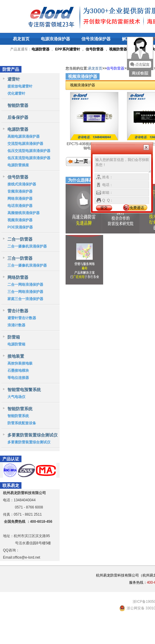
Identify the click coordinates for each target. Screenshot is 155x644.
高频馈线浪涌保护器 (24, 213)
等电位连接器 (18, 378)
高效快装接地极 (20, 363)
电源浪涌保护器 (55, 39)
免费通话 (137, 208)
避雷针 (14, 79)
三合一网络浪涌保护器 (25, 292)
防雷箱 (14, 337)
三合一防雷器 (20, 258)
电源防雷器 (18, 129)
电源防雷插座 (18, 165)
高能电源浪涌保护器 (24, 136)
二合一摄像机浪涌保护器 (27, 246)
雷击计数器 (18, 311)
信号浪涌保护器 (96, 39)
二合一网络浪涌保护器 (25, 285)
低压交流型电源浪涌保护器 (29, 151)
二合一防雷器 (20, 239)
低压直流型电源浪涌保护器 (29, 158)
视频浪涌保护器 (20, 220)
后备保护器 (18, 117)
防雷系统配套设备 (22, 423)
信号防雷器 (94, 49)
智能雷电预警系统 (24, 390)
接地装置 (16, 356)
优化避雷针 (16, 93)
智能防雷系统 (20, 409)
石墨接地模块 (18, 371)
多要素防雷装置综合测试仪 (32, 435)
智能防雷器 (18, 105)
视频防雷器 (118, 49)
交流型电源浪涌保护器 (25, 144)
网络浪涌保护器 (20, 199)
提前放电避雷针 (20, 86)
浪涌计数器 (16, 325)
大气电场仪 (16, 397)
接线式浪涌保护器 (22, 184)
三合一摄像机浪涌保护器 (27, 265)
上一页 (81, 161)
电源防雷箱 (16, 344)
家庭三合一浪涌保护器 (25, 299)
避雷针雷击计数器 (22, 318)
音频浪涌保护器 (20, 191)
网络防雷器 (18, 277)
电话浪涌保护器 (20, 206)
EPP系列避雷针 (68, 49)
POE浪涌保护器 (20, 227)
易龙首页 (21, 39)
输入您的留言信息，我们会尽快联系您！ (123, 165)
